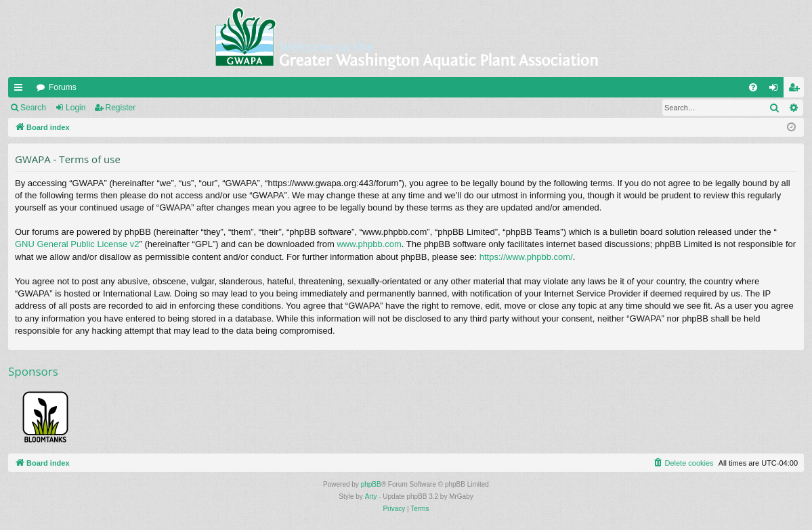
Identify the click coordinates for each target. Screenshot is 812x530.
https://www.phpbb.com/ (526, 257)
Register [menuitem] (797, 90)
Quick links (21, 90)
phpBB (371, 484)
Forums (63, 87)
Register (121, 108)
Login (76, 108)
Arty (371, 496)
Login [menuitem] (776, 90)
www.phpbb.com (369, 244)
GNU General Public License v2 (77, 244)
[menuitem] (753, 87)
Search (33, 108)
